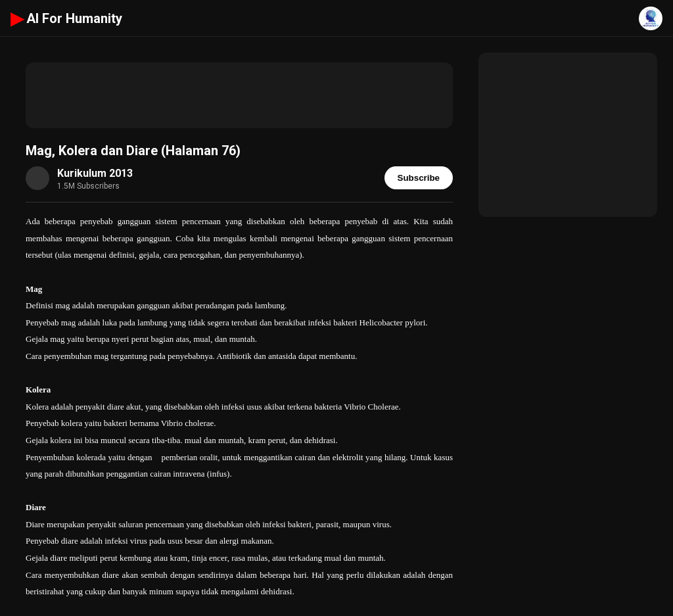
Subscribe (419, 178)
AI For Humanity (66, 18)
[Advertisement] (239, 95)
